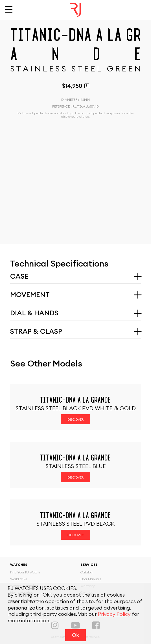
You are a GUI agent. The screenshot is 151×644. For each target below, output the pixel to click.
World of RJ (19, 579)
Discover (75, 420)
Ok (75, 635)
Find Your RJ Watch (25, 572)
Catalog (87, 572)
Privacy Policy (114, 614)
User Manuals (91, 579)
